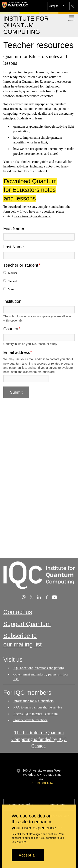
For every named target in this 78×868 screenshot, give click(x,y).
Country (11, 329)
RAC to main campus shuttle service (38, 707)
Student (12, 281)
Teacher (12, 273)
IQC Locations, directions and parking (39, 668)
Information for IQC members (33, 701)
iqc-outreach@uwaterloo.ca (32, 216)
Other (11, 289)
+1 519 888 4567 (42, 783)
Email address (17, 352)
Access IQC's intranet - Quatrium (36, 714)
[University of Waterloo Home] (15, 6)
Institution (12, 301)
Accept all (28, 855)
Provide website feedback (30, 720)
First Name (14, 228)
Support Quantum (27, 624)
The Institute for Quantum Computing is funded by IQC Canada (39, 739)
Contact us (18, 612)
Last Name (14, 247)
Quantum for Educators (37, 82)
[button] (57, 6)
